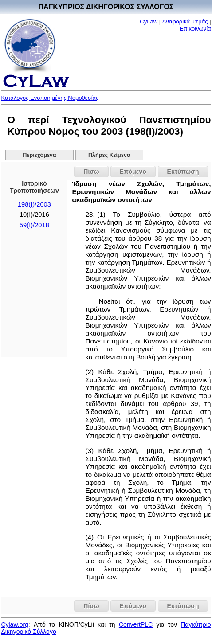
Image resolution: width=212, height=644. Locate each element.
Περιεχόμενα (39, 155)
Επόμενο (133, 172)
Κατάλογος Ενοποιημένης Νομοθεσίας (50, 98)
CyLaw (149, 21)
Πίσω (91, 172)
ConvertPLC (136, 624)
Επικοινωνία (195, 29)
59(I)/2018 (34, 225)
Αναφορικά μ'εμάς (185, 21)
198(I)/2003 (34, 204)
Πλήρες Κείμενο (109, 155)
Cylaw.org (14, 624)
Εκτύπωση (183, 172)
